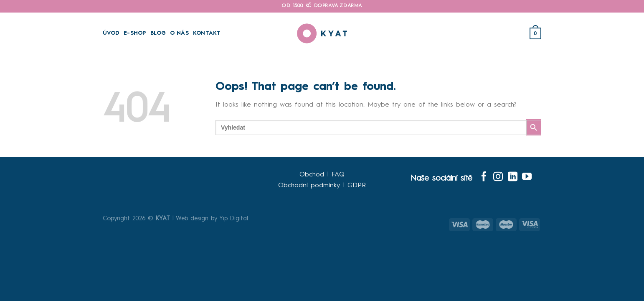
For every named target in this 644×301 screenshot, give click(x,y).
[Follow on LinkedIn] (513, 177)
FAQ (338, 175)
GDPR (357, 186)
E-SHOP (135, 33)
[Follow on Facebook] (484, 177)
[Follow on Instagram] (498, 177)
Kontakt (207, 33)
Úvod (111, 33)
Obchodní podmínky (309, 186)
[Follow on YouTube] (527, 177)
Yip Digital (234, 219)
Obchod (312, 175)
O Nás (179, 33)
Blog (158, 33)
